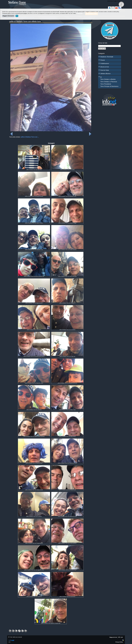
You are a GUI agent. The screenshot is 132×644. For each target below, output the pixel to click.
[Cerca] (102, 48)
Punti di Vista (105, 70)
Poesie (103, 60)
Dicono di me (105, 67)
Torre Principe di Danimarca (109, 86)
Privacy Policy (119, 642)
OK (17, 16)
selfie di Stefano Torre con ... (30, 137)
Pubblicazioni (105, 63)
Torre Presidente (106, 84)
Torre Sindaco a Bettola (108, 79)
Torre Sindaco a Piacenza (109, 82)
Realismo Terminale (107, 57)
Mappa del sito (113, 637)
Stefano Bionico (105, 74)
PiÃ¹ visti (121, 637)
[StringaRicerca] (109, 46)
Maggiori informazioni (8, 16)
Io (101, 77)
